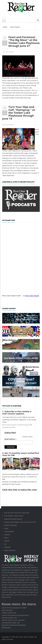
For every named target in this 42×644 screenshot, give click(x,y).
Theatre (7, 535)
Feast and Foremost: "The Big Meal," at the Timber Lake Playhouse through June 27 (24, 41)
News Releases (10, 550)
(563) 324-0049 (7, 610)
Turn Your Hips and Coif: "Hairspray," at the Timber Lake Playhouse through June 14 (19, 113)
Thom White (10, 52)
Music (6, 538)
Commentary (9, 531)
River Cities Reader (32, 296)
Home (5, 27)
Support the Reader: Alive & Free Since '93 (20, 522)
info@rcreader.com (9, 613)
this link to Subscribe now (22, 490)
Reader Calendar (11, 525)
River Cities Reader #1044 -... (13, 296)
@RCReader (6, 628)
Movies (7, 541)
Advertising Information (13, 519)
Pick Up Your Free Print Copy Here (17, 513)
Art (5, 544)
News (6, 528)
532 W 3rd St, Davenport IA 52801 (14, 608)
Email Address (11, 439)
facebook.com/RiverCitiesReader (14, 625)
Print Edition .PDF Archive (14, 516)
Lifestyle (7, 547)
